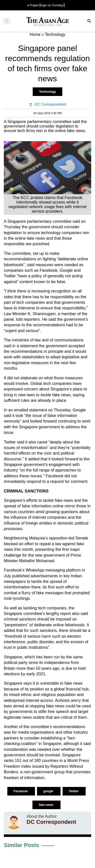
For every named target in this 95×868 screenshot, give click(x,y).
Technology (47, 92)
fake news (46, 805)
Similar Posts (21, 845)
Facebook (21, 791)
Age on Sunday (52, 5)
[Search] (89, 22)
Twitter (74, 791)
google (49, 791)
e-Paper (33, 5)
